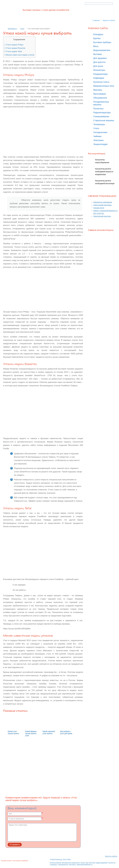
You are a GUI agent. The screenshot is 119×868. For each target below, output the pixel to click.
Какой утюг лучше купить (13, 732)
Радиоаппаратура (102, 113)
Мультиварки (100, 94)
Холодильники (100, 132)
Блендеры (98, 34)
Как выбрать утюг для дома (66, 732)
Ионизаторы (99, 70)
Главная (96, 20)
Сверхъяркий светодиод (102, 205)
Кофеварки (99, 78)
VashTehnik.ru (12, 29)
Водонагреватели (102, 50)
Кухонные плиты (101, 82)
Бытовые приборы (102, 42)
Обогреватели (100, 98)
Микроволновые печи (104, 86)
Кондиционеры (101, 74)
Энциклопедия (100, 144)
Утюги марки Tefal (13, 51)
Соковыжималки (101, 117)
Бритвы (97, 38)
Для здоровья (100, 58)
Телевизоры (99, 124)
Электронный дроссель (102, 216)
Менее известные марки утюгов (19, 55)
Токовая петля (99, 208)
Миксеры (98, 90)
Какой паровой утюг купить (49, 732)
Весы (96, 46)
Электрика (98, 140)
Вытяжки (98, 54)
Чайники (97, 136)
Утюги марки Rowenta (15, 48)
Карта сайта (109, 20)
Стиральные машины (104, 120)
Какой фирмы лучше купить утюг (31, 733)
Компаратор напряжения (103, 202)
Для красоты (99, 62)
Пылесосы (98, 109)
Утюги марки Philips (14, 45)
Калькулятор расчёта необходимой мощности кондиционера (104, 172)
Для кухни (98, 66)
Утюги (22, 29)
